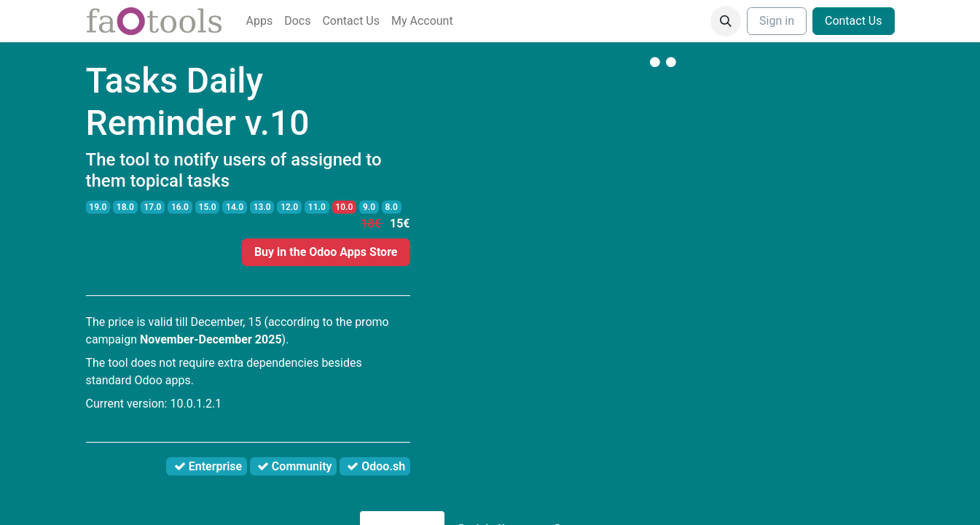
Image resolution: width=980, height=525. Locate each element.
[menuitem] (260, 21)
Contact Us (854, 21)
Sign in (777, 21)
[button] (726, 21)
